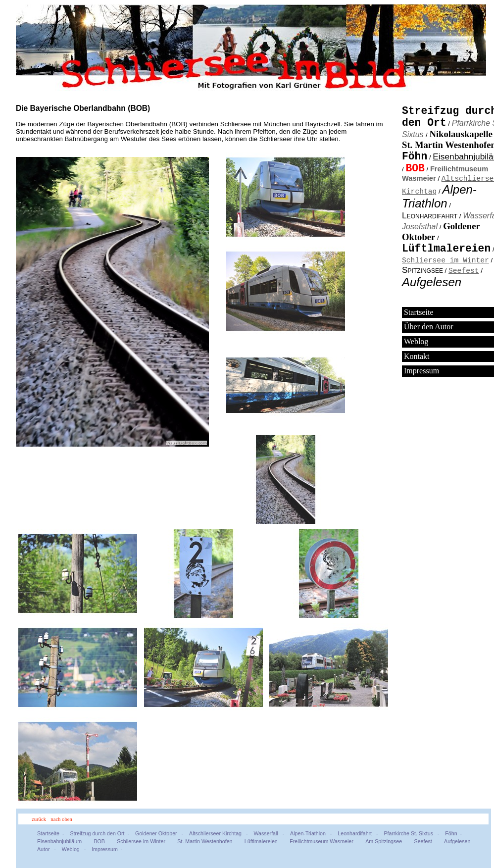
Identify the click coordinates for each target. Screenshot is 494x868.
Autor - (48, 849)
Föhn (415, 156)
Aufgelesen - (462, 841)
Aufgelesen (432, 283)
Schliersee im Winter (445, 261)
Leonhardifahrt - (359, 833)
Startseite (419, 314)
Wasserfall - (270, 833)
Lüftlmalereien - (266, 841)
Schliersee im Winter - (146, 841)
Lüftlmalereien (446, 250)
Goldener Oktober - (161, 833)
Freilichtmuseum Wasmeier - (326, 841)
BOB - (104, 841)
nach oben (61, 819)
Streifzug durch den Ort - (101, 833)
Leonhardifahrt (430, 217)
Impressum (421, 372)
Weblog (416, 343)
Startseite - (52, 833)
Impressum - (108, 849)
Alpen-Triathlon (439, 198)
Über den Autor (429, 328)
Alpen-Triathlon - (312, 833)
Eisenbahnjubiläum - (64, 841)
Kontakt (417, 358)
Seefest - (428, 841)
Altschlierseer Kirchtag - (220, 833)
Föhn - (455, 833)
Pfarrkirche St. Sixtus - (413, 833)
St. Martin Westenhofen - (209, 841)
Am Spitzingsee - (388, 841)
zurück (39, 819)
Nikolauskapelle (461, 134)
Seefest (464, 271)
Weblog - (75, 849)
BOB (415, 168)
